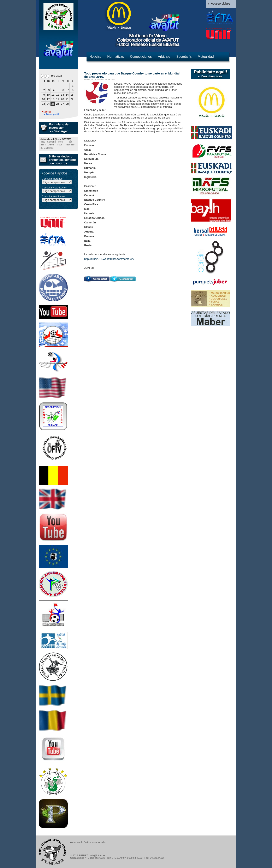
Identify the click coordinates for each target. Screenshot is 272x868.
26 (58, 104)
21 (67, 99)
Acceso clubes (221, 4)
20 (62, 99)
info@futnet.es (97, 855)
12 (58, 95)
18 (53, 99)
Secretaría (184, 57)
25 (53, 104)
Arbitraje (164, 57)
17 (48, 99)
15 (72, 95)
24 (48, 104)
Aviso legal (76, 842)
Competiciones (141, 57)
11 (53, 95)
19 (58, 99)
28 (67, 104)
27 (62, 104)
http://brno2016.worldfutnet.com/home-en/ (109, 259)
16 (43, 99)
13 (62, 95)
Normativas (116, 57)
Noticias (95, 57)
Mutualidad (206, 57)
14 (67, 95)
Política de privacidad (95, 842)
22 (72, 99)
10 (48, 95)
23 (43, 104)
